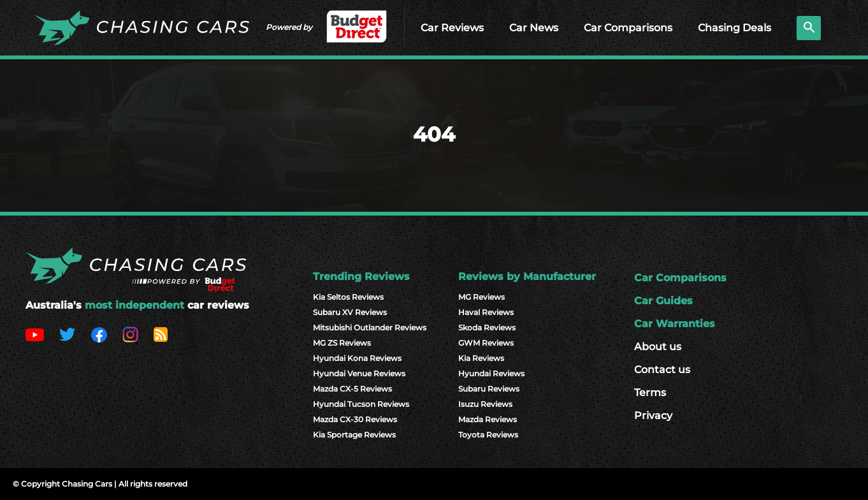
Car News (534, 28)
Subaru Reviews (489, 389)
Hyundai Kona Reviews (357, 358)
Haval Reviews (486, 312)
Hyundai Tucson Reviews (361, 404)
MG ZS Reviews (342, 343)
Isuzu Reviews (485, 404)
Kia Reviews (481, 358)
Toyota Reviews (488, 435)
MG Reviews (481, 297)
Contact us (662, 370)
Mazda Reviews (488, 419)
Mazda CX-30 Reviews (355, 419)
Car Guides (663, 301)
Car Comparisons (628, 28)
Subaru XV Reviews (350, 312)
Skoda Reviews (487, 327)
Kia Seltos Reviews (348, 297)
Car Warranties (675, 324)
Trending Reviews (361, 276)
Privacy (653, 415)
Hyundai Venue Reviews (359, 373)
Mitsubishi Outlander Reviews (370, 327)
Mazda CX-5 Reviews (352, 389)
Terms (650, 393)
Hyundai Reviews (491, 373)
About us (658, 347)
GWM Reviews (486, 343)
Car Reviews (452, 28)
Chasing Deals (734, 28)
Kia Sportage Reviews (354, 435)
